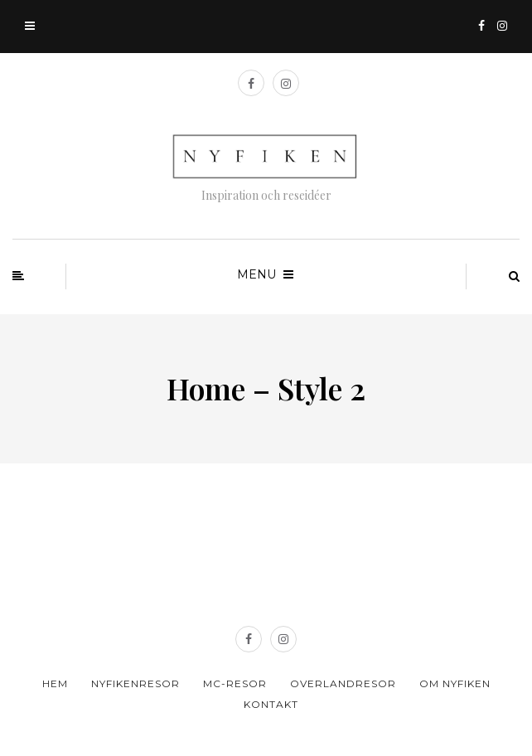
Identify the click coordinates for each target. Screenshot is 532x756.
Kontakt (271, 704)
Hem (55, 683)
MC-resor (235, 683)
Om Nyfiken (455, 683)
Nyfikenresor (135, 683)
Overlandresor (343, 683)
